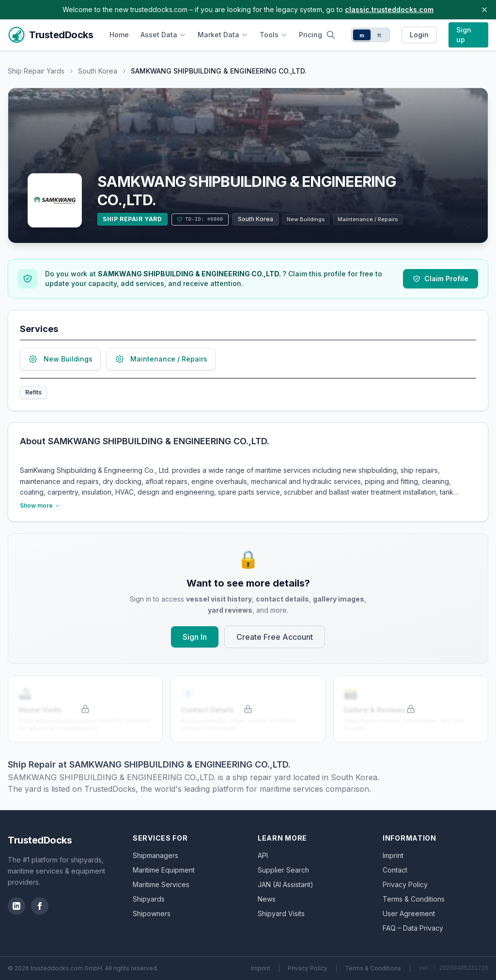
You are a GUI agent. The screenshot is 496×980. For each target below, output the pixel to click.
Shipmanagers (155, 855)
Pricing (310, 35)
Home (119, 35)
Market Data (223, 35)
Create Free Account (275, 637)
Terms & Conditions (414, 899)
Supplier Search (283, 870)
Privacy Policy (405, 884)
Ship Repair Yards (36, 71)
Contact (395, 870)
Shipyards (149, 899)
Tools (273, 35)
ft (380, 35)
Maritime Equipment (164, 870)
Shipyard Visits (281, 913)
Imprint (393, 855)
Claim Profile (441, 279)
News (267, 899)
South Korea (98, 71)
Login (419, 35)
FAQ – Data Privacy (413, 928)
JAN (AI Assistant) (286, 884)
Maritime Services (161, 884)
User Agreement (409, 913)
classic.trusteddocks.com (389, 9)
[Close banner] (484, 10)
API (263, 855)
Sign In (195, 637)
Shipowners (152, 913)
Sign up (464, 35)
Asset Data (163, 35)
